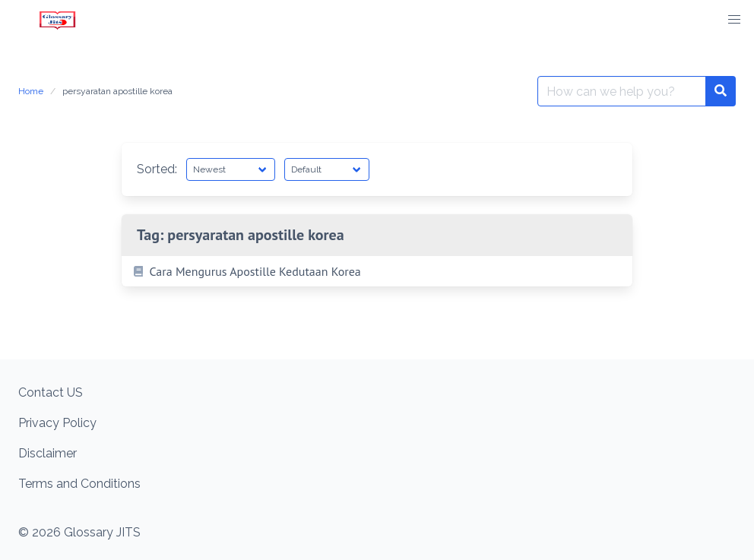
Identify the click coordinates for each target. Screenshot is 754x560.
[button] (734, 20)
